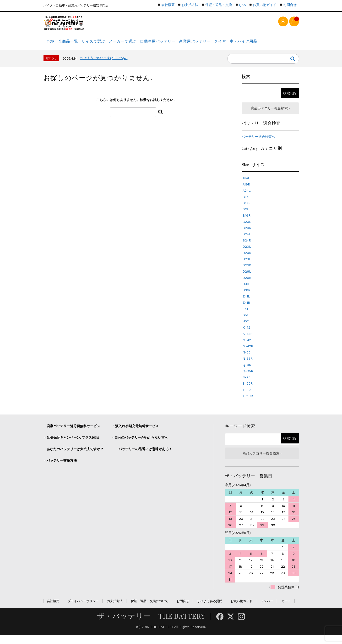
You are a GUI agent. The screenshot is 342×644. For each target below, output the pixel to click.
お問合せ (290, 5)
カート (286, 610)
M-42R (248, 353)
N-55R (248, 366)
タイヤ (247, 44)
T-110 (247, 397)
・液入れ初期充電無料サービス (135, 433)
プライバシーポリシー (83, 610)
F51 (245, 316)
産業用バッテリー (217, 44)
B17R (247, 210)
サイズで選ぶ (104, 44)
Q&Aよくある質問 (210, 610)
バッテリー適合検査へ (258, 144)
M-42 (247, 347)
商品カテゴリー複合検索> (270, 114)
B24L (247, 241)
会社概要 (168, 5)
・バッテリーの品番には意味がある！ (144, 456)
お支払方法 (190, 5)
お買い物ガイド (265, 5)
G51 (245, 322)
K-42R (247, 341)
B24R (247, 247)
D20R (247, 260)
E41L (246, 303)
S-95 (247, 384)
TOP (52, 44)
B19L (247, 216)
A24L (247, 198)
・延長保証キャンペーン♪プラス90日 (71, 445)
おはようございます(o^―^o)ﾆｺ (104, 63)
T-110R (248, 403)
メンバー (267, 610)
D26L (247, 279)
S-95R (248, 391)
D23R (247, 272)
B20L (247, 229)
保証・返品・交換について (150, 610)
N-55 (247, 359)
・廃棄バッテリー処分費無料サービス (72, 433)
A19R (246, 191)
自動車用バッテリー (177, 44)
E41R (246, 310)
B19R (247, 223)
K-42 (246, 335)
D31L (246, 291)
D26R (247, 285)
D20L (247, 254)
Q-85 (247, 372)
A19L (246, 185)
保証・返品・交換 (219, 5)
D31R (246, 297)
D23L (247, 266)
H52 (246, 328)
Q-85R (248, 378)
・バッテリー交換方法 (60, 468)
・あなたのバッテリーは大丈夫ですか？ (73, 456)
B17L (247, 204)
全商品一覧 (74, 44)
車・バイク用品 (275, 44)
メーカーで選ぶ (138, 44)
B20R (247, 235)
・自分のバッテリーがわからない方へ (140, 445)
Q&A (242, 5)
